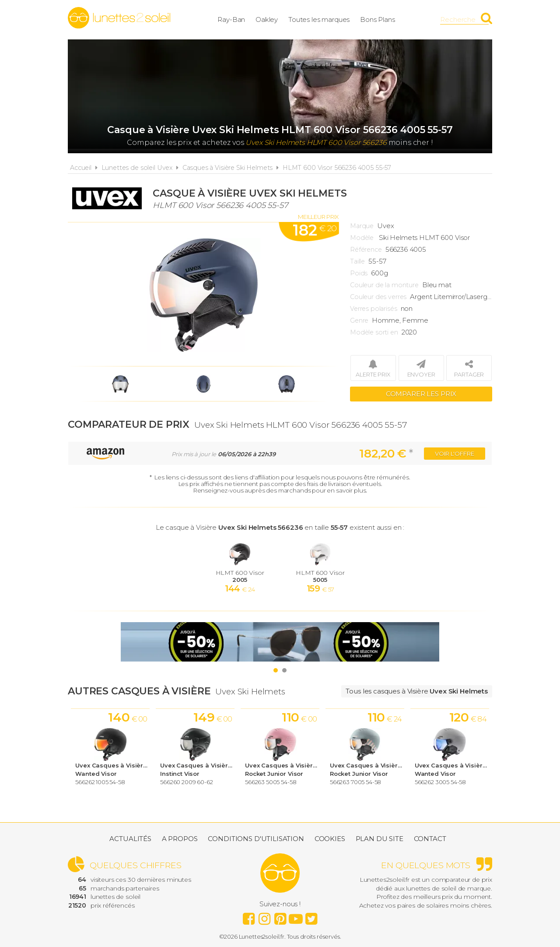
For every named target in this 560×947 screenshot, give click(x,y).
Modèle (362, 238)
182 (315, 230)
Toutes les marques (319, 19)
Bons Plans (378, 19)
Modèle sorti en (374, 332)
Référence (366, 250)
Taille (357, 261)
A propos (180, 839)
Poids (359, 273)
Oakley (267, 19)
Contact (430, 839)
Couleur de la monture (384, 285)
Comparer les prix (421, 394)
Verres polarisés (374, 309)
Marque (362, 226)
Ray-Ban (231, 19)
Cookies (330, 839)
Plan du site (380, 839)
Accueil (81, 168)
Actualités (130, 839)
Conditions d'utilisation (256, 839)
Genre (359, 320)
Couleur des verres (378, 297)
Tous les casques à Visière (417, 691)
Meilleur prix (318, 217)
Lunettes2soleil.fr (119, 18)
